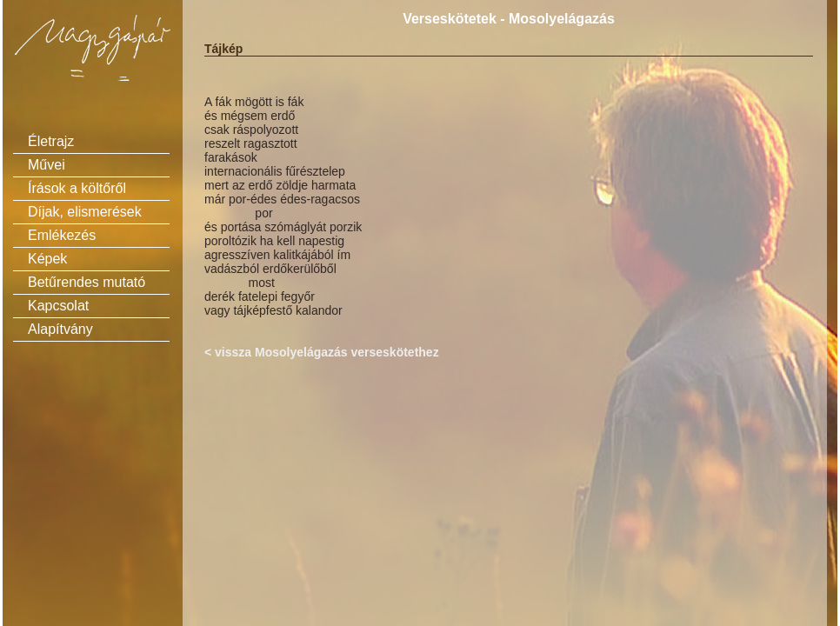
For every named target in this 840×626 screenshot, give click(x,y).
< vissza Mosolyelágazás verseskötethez (322, 352)
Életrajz (51, 141)
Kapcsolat (58, 306)
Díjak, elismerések (85, 212)
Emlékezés (62, 235)
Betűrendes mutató (87, 282)
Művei (47, 165)
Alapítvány (60, 329)
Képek (47, 259)
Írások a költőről (77, 188)
